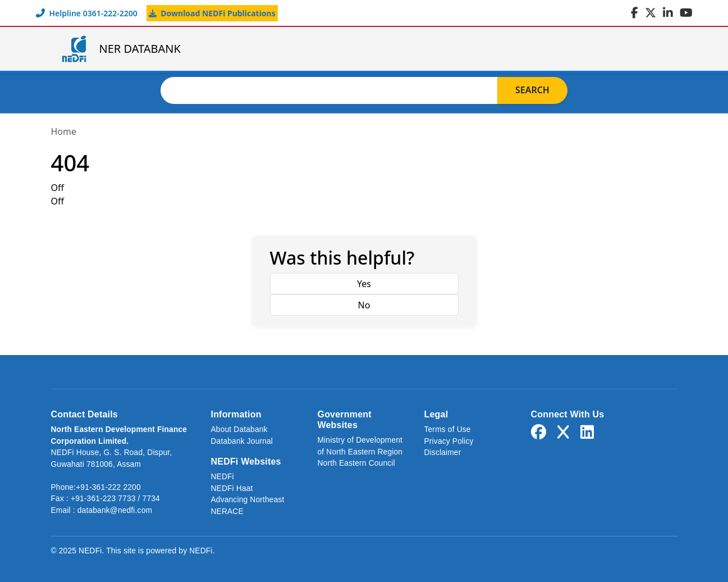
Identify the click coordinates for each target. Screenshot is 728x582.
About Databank (239, 429)
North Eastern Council (356, 463)
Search (532, 90)
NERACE (227, 511)
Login (652, 49)
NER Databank (384, 49)
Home (303, 49)
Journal (533, 49)
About (466, 49)
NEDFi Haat (232, 488)
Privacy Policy (449, 441)
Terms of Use (448, 429)
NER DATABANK (120, 49)
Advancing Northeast (248, 500)
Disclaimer (443, 453)
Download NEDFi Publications (212, 13)
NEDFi (223, 477)
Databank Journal (242, 441)
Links (597, 49)
